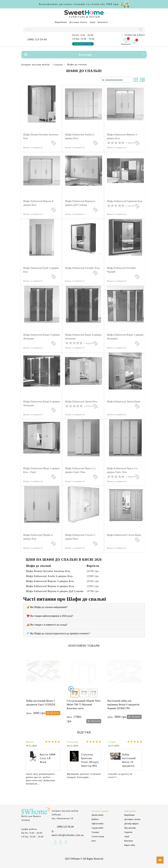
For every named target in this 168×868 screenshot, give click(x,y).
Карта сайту (130, 845)
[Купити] (53, 713)
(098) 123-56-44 (37, 39)
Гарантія (128, 832)
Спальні (95, 832)
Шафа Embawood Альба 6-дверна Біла (49, 576)
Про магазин (130, 828)
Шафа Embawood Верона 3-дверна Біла (50, 581)
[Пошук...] (81, 29)
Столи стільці (98, 836)
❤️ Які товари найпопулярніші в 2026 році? (50, 616)
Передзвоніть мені (83, 44)
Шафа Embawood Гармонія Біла (125, 201)
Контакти (103, 22)
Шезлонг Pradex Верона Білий (124, 701)
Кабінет (95, 819)
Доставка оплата (78, 22)
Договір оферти (131, 824)
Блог (94, 841)
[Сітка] (136, 80)
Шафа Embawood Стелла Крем (124, 535)
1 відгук (130, 143)
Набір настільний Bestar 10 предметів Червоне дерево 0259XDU (129, 766)
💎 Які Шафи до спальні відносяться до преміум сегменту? (58, 633)
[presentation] (24, 689)
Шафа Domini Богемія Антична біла (48, 571)
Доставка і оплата (132, 819)
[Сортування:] (117, 80)
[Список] (142, 80)
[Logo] (84, 14)
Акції (92, 22)
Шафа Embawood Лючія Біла (81, 402)
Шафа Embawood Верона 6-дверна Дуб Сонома (55, 591)
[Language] (111, 22)
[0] (126, 42)
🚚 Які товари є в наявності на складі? (47, 625)
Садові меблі (97, 828)
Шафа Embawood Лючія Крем (123, 402)
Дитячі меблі (97, 815)
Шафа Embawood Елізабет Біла (82, 268)
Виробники (61, 22)
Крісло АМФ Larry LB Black (48, 758)
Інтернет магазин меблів (35, 65)
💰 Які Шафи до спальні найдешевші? (47, 607)
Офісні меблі (97, 824)
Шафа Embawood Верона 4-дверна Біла (50, 586)
